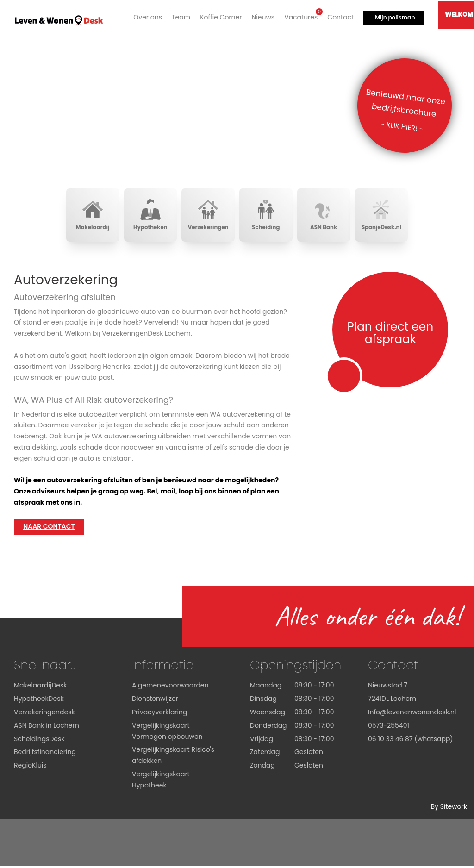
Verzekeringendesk (44, 714)
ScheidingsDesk (39, 741)
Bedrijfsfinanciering (45, 755)
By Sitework (449, 809)
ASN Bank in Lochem (47, 728)
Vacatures (300, 15)
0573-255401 (389, 728)
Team (180, 16)
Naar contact (49, 529)
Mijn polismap (394, 16)
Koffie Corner (220, 16)
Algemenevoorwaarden (170, 688)
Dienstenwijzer (155, 701)
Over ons (147, 16)
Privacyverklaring (159, 714)
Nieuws (262, 16)
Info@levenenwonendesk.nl (412, 714)
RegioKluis (30, 768)
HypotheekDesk (39, 701)
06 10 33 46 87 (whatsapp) (411, 741)
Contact (340, 16)
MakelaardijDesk (40, 688)
